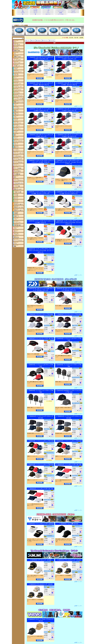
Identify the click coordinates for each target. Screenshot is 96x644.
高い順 (76, 38)
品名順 (81, 38)
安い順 (71, 38)
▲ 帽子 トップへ (78, 80)
